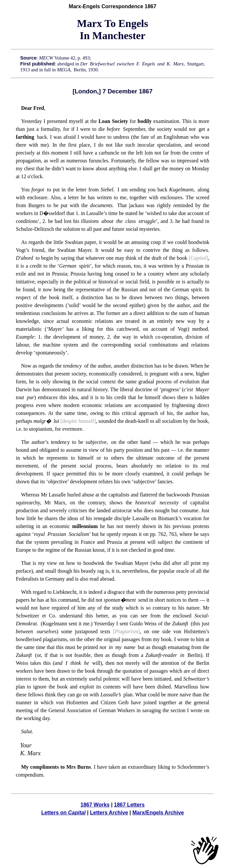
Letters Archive (109, 813)
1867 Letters (129, 805)
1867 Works (95, 805)
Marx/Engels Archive (158, 813)
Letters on (63, 813)
